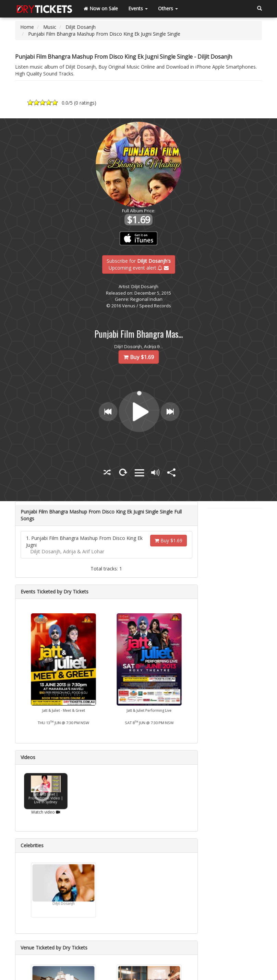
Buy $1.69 (168, 540)
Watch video (46, 807)
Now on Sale (101, 8)
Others (168, 8)
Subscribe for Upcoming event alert (139, 264)
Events (138, 8)
